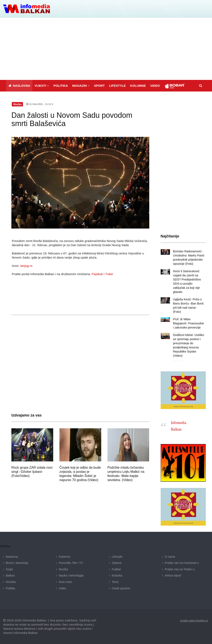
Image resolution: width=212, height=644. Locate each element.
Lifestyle (117, 556)
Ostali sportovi (121, 588)
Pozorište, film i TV (71, 563)
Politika (10, 588)
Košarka (117, 575)
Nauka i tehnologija (71, 575)
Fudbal (116, 569)
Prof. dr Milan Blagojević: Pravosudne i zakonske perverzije (188, 323)
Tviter (109, 274)
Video (63, 588)
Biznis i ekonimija (17, 563)
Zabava (117, 563)
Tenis (115, 581)
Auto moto (65, 581)
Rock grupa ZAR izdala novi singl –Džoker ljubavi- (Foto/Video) (32, 471)
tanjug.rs (26, 265)
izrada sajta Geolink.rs (193, 620)
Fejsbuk (97, 274)
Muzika (63, 569)
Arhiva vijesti (173, 575)
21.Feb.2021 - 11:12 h (40, 104)
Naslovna (12, 556)
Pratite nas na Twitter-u (180, 569)
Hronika (11, 581)
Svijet (9, 569)
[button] (42, 85)
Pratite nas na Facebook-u (182, 563)
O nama (170, 556)
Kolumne (64, 556)
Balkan (10, 575)
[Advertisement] (106, 48)
